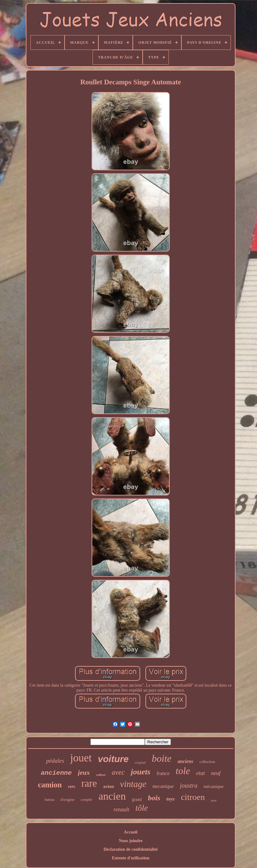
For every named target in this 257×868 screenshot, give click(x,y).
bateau (49, 800)
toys (170, 799)
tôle (142, 808)
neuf (216, 773)
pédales (55, 761)
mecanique (163, 786)
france (163, 773)
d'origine (68, 799)
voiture (113, 759)
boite (162, 758)
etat (201, 773)
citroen (193, 797)
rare (89, 783)
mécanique (214, 786)
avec (118, 772)
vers (71, 787)
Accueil (131, 832)
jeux (84, 772)
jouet (81, 758)
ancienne (56, 773)
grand (137, 799)
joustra (189, 785)
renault (121, 809)
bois (154, 798)
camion (50, 785)
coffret (101, 775)
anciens (186, 761)
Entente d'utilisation (131, 858)
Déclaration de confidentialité (131, 849)
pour (214, 800)
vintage (133, 784)
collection (207, 762)
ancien (112, 796)
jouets (140, 772)
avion (109, 786)
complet (86, 800)
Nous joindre (130, 841)
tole (183, 771)
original (140, 762)
